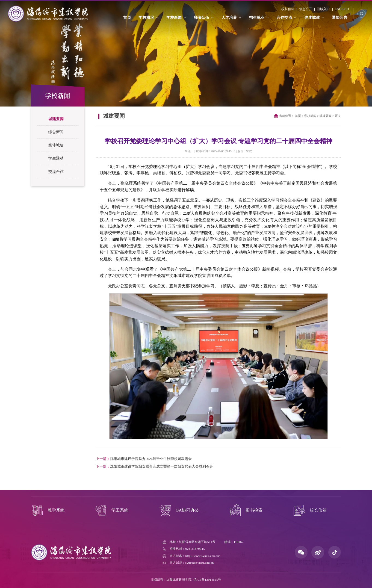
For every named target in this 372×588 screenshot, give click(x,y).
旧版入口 (323, 10)
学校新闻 (310, 116)
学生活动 (56, 158)
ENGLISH (341, 10)
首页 (298, 116)
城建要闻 (56, 119)
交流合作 (56, 172)
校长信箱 (287, 10)
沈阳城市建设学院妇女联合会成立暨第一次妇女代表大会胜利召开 (154, 466)
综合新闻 (56, 132)
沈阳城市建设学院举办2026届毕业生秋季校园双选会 (144, 459)
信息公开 (305, 10)
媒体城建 (56, 145)
